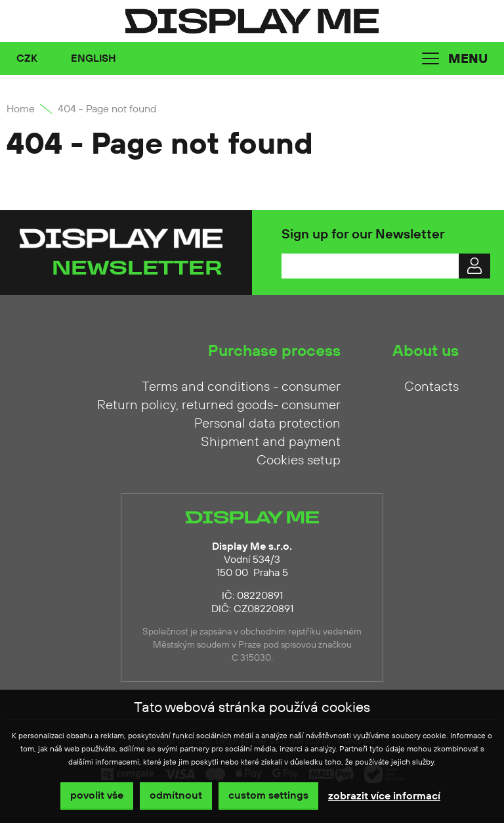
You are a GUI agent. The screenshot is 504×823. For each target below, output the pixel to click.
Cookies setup (299, 460)
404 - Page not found (107, 109)
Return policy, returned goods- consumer (219, 405)
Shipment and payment (271, 442)
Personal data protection (267, 424)
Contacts (431, 387)
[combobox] (37, 58)
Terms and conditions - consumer (241, 387)
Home (21, 109)
